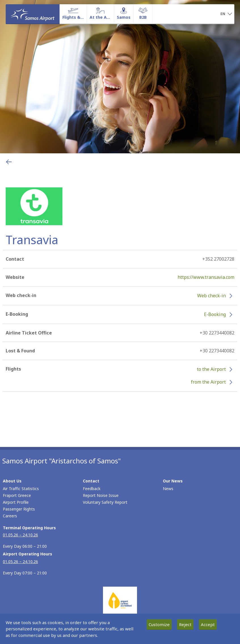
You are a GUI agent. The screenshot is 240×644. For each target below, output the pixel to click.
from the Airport (208, 382)
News (168, 489)
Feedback (92, 489)
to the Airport (211, 369)
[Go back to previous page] (9, 162)
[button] (226, 14)
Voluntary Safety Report (105, 502)
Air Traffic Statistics (21, 489)
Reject (185, 624)
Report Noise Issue (101, 495)
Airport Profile (16, 502)
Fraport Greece (17, 495)
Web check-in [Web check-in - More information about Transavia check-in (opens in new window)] (211, 296)
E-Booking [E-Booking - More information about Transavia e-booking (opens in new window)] (215, 314)
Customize (159, 624)
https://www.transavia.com (206, 277)
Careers (10, 516)
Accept (208, 624)
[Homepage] (33, 14)
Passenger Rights (19, 509)
